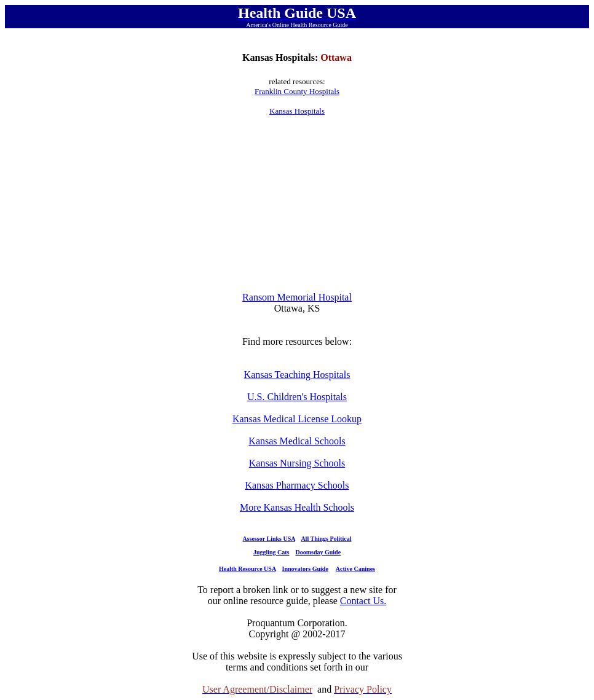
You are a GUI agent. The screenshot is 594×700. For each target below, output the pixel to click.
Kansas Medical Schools (297, 441)
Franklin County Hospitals (297, 91)
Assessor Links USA (269, 539)
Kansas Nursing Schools (297, 463)
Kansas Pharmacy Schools (297, 485)
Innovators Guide (305, 569)
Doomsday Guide (319, 552)
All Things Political (326, 539)
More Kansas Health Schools (297, 507)
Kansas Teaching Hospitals (297, 375)
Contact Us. (363, 601)
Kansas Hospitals (297, 111)
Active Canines (355, 569)
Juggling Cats (271, 552)
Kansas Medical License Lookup (297, 419)
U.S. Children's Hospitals (297, 397)
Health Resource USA (248, 569)
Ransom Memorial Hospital (297, 297)
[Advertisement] (297, 204)
